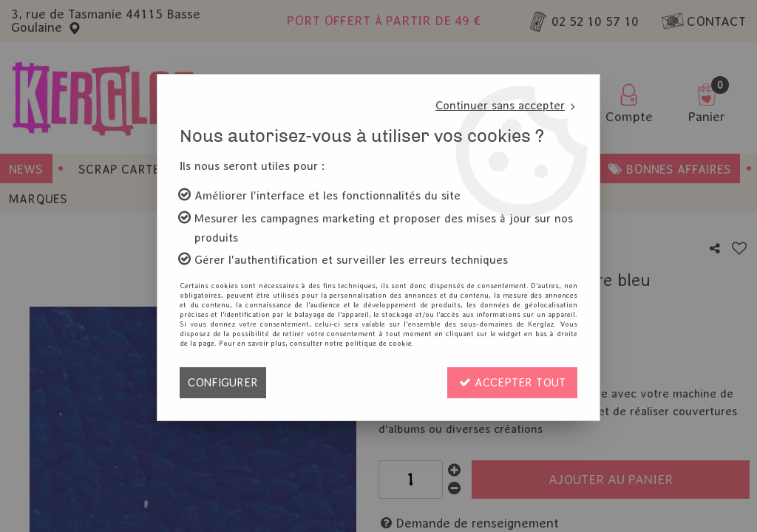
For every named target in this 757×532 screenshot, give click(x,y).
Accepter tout (512, 382)
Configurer (223, 382)
